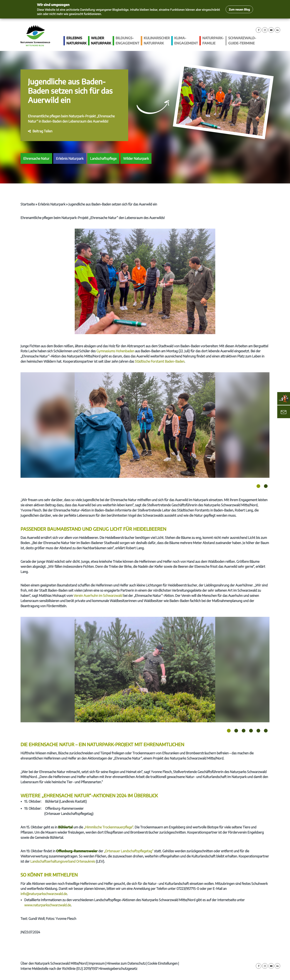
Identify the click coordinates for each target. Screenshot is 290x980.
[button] (40, 131)
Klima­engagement (186, 40)
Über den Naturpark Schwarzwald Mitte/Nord (54, 963)
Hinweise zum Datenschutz (126, 963)
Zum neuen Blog (239, 9)
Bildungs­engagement (127, 40)
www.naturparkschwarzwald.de (48, 905)
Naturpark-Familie (213, 40)
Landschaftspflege (103, 158)
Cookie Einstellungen (163, 963)
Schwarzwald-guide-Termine (242, 40)
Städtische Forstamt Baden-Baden (160, 361)
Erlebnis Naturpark (76, 40)
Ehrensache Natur (36, 158)
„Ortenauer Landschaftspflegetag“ (129, 851)
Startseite (28, 204)
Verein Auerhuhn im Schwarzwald (98, 595)
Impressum (97, 963)
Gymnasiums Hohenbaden (115, 351)
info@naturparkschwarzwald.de (44, 894)
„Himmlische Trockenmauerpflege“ (108, 827)
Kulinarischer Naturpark (157, 40)
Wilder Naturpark (101, 40)
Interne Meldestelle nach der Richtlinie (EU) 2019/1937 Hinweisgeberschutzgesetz (79, 968)
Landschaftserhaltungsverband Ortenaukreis (63, 861)
